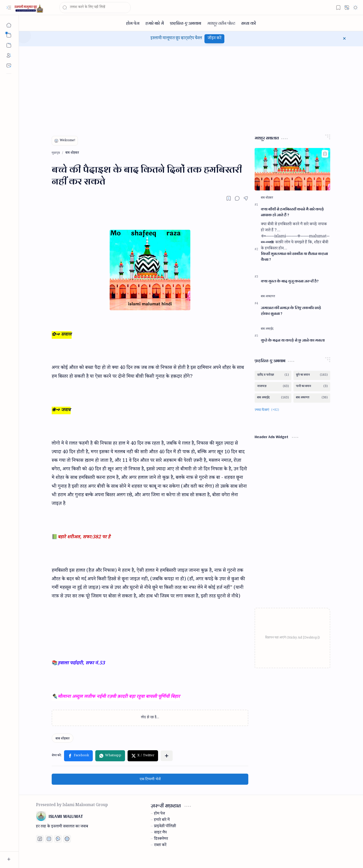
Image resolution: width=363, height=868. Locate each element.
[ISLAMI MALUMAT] (29, 8)
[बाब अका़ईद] (267, 243)
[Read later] (229, 198)
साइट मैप (160, 833)
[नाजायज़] (273, 387)
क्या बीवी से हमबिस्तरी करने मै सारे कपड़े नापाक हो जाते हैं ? (292, 212)
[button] (9, 8)
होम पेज (159, 814)
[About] (9, 55)
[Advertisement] (187, 89)
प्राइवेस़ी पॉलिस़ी (165, 827)
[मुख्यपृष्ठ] (9, 25)
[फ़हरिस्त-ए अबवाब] (186, 23)
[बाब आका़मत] (268, 297)
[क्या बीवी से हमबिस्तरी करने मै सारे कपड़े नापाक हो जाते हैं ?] (292, 169)
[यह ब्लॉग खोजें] (95, 8)
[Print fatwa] (67, 839)
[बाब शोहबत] (63, 738)
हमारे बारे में (162, 820)
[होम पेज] (133, 23)
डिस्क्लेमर (161, 839)
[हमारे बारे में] (155, 23)
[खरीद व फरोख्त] (273, 375)
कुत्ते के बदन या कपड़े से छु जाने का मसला (293, 340)
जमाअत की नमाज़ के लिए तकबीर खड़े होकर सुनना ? (291, 311)
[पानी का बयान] (312, 387)
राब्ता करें (160, 846)
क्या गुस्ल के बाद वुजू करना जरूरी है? (290, 281)
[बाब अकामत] (312, 398)
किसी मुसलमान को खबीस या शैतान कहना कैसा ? (294, 257)
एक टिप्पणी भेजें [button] (150, 779)
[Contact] (9, 65)
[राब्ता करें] (249, 23)
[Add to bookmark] (325, 154)
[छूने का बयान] (312, 375)
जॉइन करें (214, 39)
